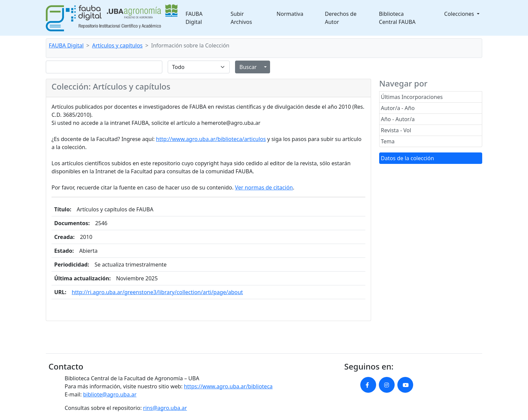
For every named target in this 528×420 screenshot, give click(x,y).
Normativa (290, 14)
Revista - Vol (396, 130)
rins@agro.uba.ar (165, 408)
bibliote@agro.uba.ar (110, 394)
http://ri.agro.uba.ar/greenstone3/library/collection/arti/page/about (157, 292)
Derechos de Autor (341, 18)
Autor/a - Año (398, 108)
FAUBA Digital (194, 18)
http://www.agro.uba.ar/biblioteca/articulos (211, 139)
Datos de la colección (407, 158)
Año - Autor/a (398, 119)
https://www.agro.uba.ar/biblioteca (228, 386)
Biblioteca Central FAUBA (397, 18)
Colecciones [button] (460, 14)
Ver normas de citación (264, 187)
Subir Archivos (241, 18)
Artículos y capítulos (118, 45)
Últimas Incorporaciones (412, 97)
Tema (388, 141)
